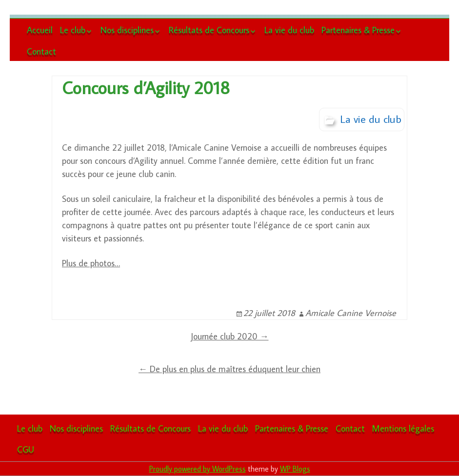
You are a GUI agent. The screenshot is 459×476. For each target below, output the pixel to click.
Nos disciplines (127, 30)
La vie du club (289, 30)
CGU (26, 449)
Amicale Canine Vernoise (351, 313)
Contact (41, 51)
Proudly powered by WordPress (198, 469)
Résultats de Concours (209, 30)
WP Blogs (295, 469)
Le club (73, 30)
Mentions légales (403, 428)
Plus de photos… (91, 263)
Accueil (40, 30)
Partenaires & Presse (358, 30)
